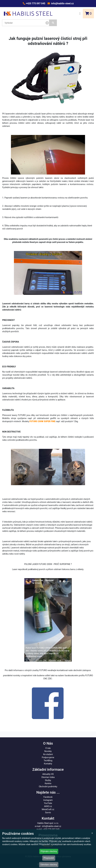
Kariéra (48, 783)
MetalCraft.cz (48, 809)
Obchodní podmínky (48, 787)
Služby (48, 780)
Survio (48, 812)
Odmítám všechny (49, 865)
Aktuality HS (48, 774)
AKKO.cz (48, 806)
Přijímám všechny (49, 851)
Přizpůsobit (49, 858)
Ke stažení (48, 754)
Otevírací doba (48, 777)
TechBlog (48, 761)
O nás (48, 748)
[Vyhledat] (53, 23)
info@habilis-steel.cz (62, 3)
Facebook (48, 797)
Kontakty (48, 764)
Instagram (48, 800)
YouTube (48, 803)
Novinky (48, 751)
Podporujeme (48, 757)
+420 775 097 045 (35, 3)
